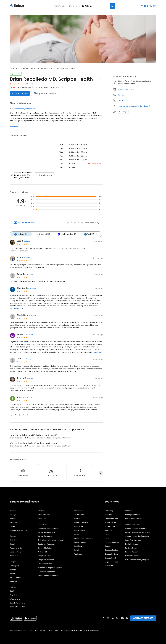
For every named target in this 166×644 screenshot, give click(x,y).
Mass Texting (15, 552)
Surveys (13, 569)
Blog (107, 534)
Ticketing (14, 581)
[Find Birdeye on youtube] (122, 618)
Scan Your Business (133, 540)
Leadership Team (112, 518)
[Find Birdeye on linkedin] (113, 618)
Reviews (13, 518)
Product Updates (112, 542)
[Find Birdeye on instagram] (117, 618)
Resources (109, 530)
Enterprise (42, 518)
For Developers (131, 548)
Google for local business (48, 528)
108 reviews (31, 84)
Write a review (148, 6)
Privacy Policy (33, 630)
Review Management (46, 532)
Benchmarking (16, 577)
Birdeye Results (111, 558)
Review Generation (45, 536)
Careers (108, 546)
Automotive (79, 514)
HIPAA (56, 630)
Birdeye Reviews (111, 554)
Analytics (14, 595)
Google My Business (46, 560)
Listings (13, 514)
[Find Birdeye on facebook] (103, 618)
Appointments (16, 548)
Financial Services (81, 522)
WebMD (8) (91, 234)
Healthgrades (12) (67, 234)
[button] (28, 415)
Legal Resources (111, 562)
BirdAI (12, 591)
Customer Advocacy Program (137, 560)
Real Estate (79, 546)
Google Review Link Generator (137, 536)
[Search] (112, 6)
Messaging (14, 565)
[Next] (101, 473)
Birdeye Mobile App (17, 607)
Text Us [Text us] (121, 95)
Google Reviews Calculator (136, 528)
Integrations (15, 599)
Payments (14, 556)
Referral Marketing (45, 548)
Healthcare (28, 68)
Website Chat (44, 552)
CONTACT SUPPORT (143, 618)
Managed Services (133, 514)
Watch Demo (110, 522)
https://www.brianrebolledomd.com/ (134, 106)
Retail (77, 550)
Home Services (80, 530)
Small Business (44, 514)
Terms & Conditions (18, 630)
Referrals (13, 522)
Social (12, 544)
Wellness (78, 554)
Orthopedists (42, 68)
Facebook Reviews (45, 564)
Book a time (110, 526)
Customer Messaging (47, 544)
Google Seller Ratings (18, 530)
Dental (77, 518)
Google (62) (43, 234)
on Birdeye (28, 241)
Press (107, 538)
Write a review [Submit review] (20, 93)
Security (43, 630)
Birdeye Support (132, 552)
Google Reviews (44, 556)
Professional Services (134, 518)
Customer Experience (47, 571)
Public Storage (80, 542)
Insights (13, 573)
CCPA (62, 630)
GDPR (50, 630)
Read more (15, 127)
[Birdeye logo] (17, 6)
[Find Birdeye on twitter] (108, 618)
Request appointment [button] (127, 89)
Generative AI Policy (74, 630)
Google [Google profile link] (123, 112)
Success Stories (111, 550)
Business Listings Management (51, 568)
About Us (109, 514)
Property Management (84, 538)
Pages (12, 526)
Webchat (14, 540)
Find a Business (132, 544)
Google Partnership (18, 603)
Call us (121, 101)
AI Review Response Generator (138, 532)
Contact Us (110, 566)
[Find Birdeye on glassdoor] (127, 618)
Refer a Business (132, 556)
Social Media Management (49, 575)
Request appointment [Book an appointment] (45, 93)
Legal (77, 534)
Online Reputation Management (51, 540)
